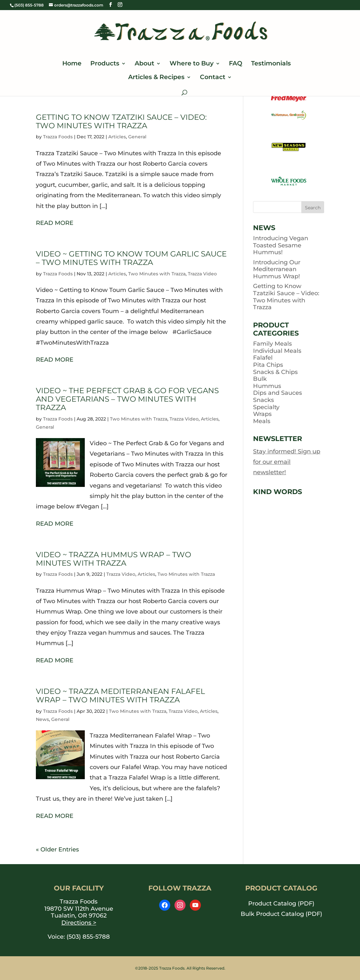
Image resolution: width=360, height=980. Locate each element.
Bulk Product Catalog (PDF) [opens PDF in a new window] (281, 914)
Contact (213, 78)
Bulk (260, 379)
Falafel (263, 358)
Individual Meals (277, 351)
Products (105, 64)
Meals (262, 421)
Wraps (262, 414)
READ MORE (55, 223)
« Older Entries (57, 849)
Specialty (266, 407)
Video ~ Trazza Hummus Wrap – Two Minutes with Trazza (113, 559)
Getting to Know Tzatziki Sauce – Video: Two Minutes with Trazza (121, 121)
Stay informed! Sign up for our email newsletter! (287, 462)
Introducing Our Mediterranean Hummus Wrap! (277, 269)
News (42, 719)
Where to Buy (192, 64)
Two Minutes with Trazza (157, 274)
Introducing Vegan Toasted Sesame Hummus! (281, 245)
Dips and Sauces (277, 393)
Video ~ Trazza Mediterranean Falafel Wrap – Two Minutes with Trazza (120, 695)
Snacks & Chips (275, 372)
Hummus (267, 386)
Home (72, 64)
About (144, 64)
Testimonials (271, 64)
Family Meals (272, 344)
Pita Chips (268, 365)
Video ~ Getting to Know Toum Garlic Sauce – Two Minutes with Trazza (131, 258)
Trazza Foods (58, 137)
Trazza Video (202, 274)
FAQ (236, 64)
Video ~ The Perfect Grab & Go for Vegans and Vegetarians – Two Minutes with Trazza (127, 399)
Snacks (263, 400)
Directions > (79, 923)
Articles (117, 137)
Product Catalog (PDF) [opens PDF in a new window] (281, 904)
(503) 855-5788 (88, 937)
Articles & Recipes (156, 78)
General (137, 137)
